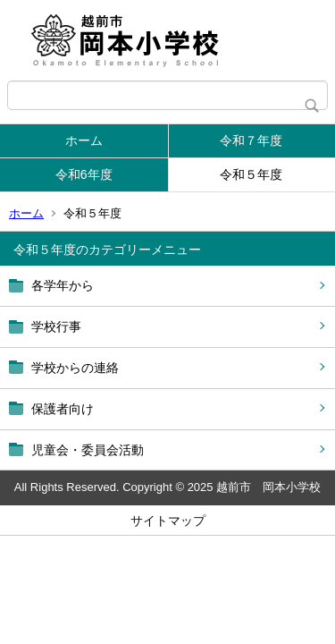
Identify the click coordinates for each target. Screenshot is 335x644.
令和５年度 (251, 174)
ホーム (84, 140)
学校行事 (56, 326)
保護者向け (63, 409)
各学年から (63, 285)
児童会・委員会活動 (88, 450)
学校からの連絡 (75, 368)
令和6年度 (84, 174)
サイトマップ (168, 521)
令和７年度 (251, 140)
